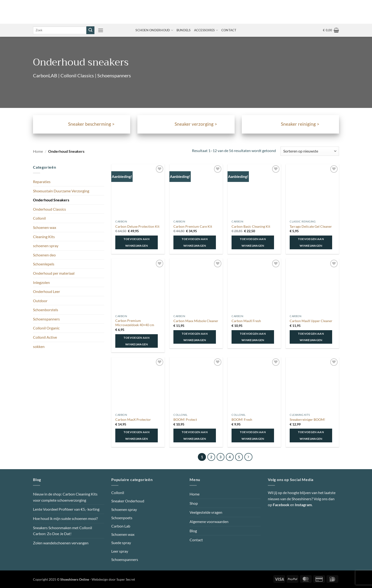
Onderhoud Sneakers (51, 200)
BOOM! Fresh (242, 419)
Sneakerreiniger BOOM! (307, 419)
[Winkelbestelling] (310, 151)
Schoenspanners (46, 319)
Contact (229, 30)
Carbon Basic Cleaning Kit (251, 226)
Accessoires (206, 30)
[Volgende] (248, 457)
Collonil (39, 218)
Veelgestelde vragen (206, 512)
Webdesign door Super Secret (113, 579)
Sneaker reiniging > (300, 124)
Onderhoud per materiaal (54, 273)
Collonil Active (45, 337)
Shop (194, 503)
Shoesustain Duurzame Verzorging (61, 191)
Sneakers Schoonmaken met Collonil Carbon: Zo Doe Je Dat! (63, 531)
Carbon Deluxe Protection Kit (137, 226)
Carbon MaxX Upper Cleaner (311, 321)
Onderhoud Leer (46, 291)
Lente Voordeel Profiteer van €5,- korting (66, 509)
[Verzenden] (90, 30)
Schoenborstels (46, 310)
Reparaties (42, 182)
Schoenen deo (44, 255)
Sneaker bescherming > (91, 124)
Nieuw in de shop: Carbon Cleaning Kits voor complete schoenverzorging (65, 497)
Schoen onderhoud (154, 30)
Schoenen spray (124, 509)
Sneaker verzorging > (196, 124)
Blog (193, 531)
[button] (101, 30)
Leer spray (120, 551)
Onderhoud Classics (49, 209)
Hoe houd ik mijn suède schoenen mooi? (65, 518)
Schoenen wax (45, 227)
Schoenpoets (122, 518)
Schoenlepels (44, 264)
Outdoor (40, 301)
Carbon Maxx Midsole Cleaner (196, 321)
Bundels (184, 30)
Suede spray (121, 543)
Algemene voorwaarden (209, 521)
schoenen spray (46, 246)
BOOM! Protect (185, 419)
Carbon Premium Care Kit (193, 226)
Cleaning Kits (44, 237)
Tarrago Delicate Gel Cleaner (311, 226)
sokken (39, 346)
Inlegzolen (41, 282)
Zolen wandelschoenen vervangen (61, 543)
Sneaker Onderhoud (128, 501)
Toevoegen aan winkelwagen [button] (137, 242)
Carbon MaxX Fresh (246, 321)
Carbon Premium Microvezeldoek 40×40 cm (135, 323)
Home (38, 151)
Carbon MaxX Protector (133, 419)
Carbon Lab (121, 526)
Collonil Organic (46, 328)
